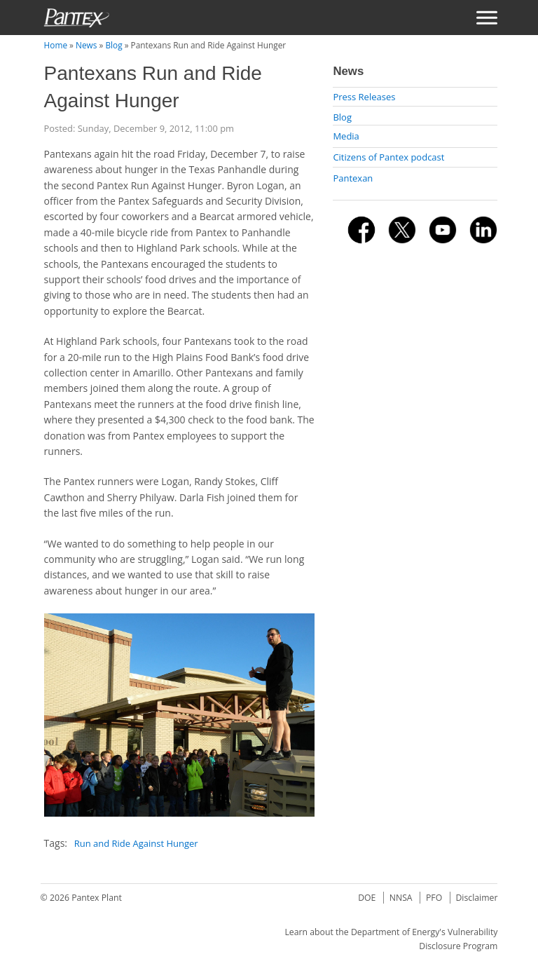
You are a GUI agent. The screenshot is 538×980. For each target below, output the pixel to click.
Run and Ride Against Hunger (136, 843)
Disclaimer (476, 898)
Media (346, 136)
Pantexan (353, 178)
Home (56, 45)
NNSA (401, 898)
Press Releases (364, 97)
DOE (367, 898)
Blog (113, 45)
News (86, 45)
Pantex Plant (97, 898)
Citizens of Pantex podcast (388, 157)
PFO (434, 898)
